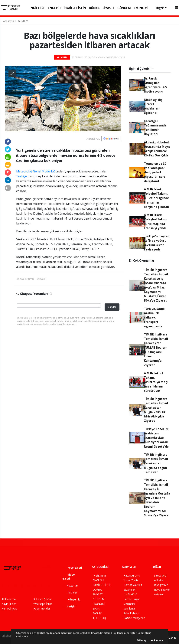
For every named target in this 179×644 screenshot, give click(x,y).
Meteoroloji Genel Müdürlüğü (37, 171)
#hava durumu (25, 279)
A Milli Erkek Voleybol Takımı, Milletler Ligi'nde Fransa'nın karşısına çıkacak (156, 198)
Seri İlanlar (130, 608)
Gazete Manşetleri (134, 618)
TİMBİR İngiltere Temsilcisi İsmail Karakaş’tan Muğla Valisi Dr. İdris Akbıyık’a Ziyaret (156, 410)
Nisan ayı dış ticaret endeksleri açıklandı (153, 106)
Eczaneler (129, 590)
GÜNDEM (124, 8)
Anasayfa (9, 21)
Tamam (157, 640)
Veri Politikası (10, 608)
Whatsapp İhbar (43, 604)
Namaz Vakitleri (133, 585)
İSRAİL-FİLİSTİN (75, 8)
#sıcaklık (41, 279)
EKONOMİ (141, 8)
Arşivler (70, 592)
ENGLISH (54, 8)
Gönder (112, 307)
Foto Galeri (72, 568)
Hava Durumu (132, 575)
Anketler (159, 580)
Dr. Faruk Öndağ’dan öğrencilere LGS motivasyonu (155, 85)
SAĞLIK (97, 613)
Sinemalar (129, 604)
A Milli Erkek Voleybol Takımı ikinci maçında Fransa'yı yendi (156, 221)
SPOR (96, 608)
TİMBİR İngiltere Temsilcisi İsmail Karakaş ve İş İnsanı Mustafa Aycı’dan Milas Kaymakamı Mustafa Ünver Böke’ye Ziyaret (156, 285)
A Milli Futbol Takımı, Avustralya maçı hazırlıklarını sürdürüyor (156, 382)
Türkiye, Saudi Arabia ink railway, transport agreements (154, 317)
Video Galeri (69, 577)
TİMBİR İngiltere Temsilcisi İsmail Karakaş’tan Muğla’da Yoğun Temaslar (156, 463)
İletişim (69, 606)
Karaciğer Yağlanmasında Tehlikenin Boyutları (155, 128)
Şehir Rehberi (131, 613)
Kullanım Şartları (43, 599)
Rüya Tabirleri (162, 590)
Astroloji (159, 594)
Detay (142, 640)
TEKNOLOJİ (100, 618)
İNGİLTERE (37, 8)
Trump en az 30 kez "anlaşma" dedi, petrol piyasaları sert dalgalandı (155, 172)
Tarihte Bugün (132, 599)
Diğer (160, 8)
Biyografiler (161, 585)
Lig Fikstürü (130, 594)
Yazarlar (70, 585)
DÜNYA (94, 8)
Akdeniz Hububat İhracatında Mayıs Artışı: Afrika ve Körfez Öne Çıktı (157, 149)
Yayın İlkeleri (9, 604)
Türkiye (22, 176)
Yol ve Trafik (131, 580)
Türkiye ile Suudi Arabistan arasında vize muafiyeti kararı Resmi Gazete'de (156, 438)
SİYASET (108, 8)
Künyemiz (71, 599)
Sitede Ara (160, 575)
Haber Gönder (42, 608)
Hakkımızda (9, 599)
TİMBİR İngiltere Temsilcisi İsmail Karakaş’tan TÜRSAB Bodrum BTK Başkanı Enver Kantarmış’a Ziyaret (156, 350)
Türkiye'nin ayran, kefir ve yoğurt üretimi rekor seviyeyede (157, 243)
